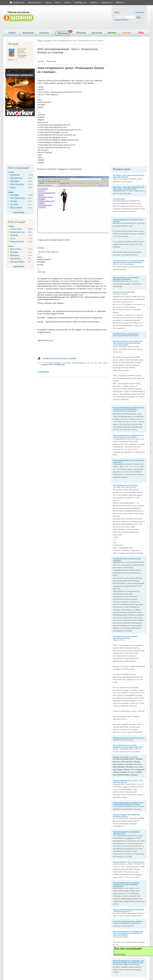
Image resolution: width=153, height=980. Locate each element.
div (96, 363)
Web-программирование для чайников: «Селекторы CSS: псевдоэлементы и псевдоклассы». (126, 884)
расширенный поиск (122, 20)
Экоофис (14, 201)
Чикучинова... (16, 258)
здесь (51, 340)
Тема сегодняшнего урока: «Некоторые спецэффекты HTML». (126, 815)
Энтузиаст (14, 204)
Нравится (45, 372)
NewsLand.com (35, 2)
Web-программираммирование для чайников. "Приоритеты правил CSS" (129, 910)
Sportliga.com (80, 2)
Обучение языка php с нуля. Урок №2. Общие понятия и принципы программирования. (129, 261)
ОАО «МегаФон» (17, 184)
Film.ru (58, 2)
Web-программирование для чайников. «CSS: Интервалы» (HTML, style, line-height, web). (129, 961)
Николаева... (15, 255)
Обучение (48, 41)
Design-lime (15, 175)
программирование (79, 363)
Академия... (15, 181)
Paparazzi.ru (107, 2)
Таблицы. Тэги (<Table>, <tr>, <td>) (125, 757)
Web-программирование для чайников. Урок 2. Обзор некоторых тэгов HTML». (128, 436)
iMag (141, 33)
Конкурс (126, 33)
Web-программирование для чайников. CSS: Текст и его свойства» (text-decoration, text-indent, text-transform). (128, 933)
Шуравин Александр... (22, 52)
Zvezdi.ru (94, 2)
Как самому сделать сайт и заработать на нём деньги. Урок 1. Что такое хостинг (129, 188)
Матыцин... (15, 252)
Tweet (40, 372)
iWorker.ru (121, 2)
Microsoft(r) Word (119, 199)
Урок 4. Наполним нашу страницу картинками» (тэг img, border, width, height (128, 746)
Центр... (13, 187)
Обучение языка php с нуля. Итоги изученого (128, 738)
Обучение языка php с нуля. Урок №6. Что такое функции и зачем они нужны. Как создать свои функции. (128, 343)
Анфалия (14, 235)
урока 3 (126, 787)
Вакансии (97, 33)
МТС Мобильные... (18, 198)
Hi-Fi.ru (68, 2)
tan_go (13, 238)
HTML (105, 363)
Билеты (112, 33)
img (92, 363)
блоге (116, 784)
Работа (12, 33)
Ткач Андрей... (16, 249)
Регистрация (140, 12)
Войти (117, 12)
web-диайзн (67, 363)
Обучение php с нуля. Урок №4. (124, 292)
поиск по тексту (121, 17)
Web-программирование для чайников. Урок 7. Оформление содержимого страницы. (128, 803)
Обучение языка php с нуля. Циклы (125, 485)
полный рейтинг (19, 212)
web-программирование (53, 363)
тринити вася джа (17, 232)
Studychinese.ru (16, 178)
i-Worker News (16, 229)
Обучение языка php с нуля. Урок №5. (126, 333)
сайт (88, 363)
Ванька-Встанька (17, 241)
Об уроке (41, 61)
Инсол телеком (16, 207)
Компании (28, 33)
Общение (81, 33)
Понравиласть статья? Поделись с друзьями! (59, 358)
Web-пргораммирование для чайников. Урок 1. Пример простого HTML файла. (128, 408)
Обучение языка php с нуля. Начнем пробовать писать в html (125, 637)
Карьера (44, 33)
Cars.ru (48, 2)
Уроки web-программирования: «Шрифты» (128, 921)
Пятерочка (14, 195)
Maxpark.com (19, 2)
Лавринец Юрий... (18, 261)
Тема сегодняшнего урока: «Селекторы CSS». (129, 862)
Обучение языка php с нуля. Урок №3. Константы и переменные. (126, 278)
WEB (100, 363)
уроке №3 (130, 838)
